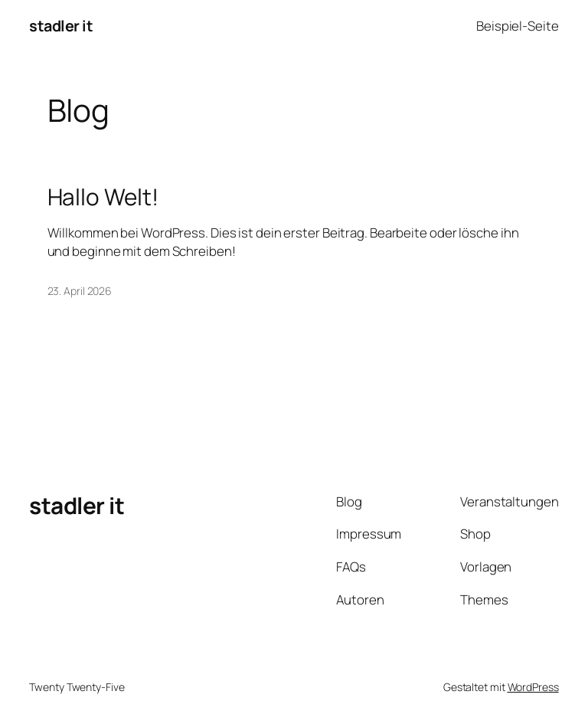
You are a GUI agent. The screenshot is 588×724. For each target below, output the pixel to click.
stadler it (61, 26)
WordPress (533, 687)
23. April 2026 (80, 291)
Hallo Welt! (103, 197)
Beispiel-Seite (518, 26)
